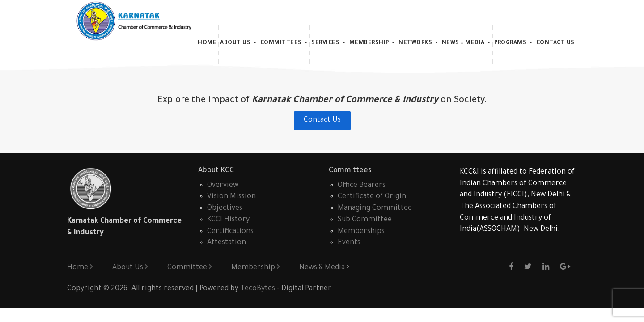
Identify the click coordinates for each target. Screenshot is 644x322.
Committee (189, 268)
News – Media (466, 43)
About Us (238, 43)
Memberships (361, 232)
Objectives (225, 208)
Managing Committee (375, 208)
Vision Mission (231, 197)
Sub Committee (365, 220)
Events (349, 243)
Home (207, 43)
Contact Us (555, 43)
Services (328, 43)
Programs (513, 43)
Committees (284, 43)
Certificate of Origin (372, 197)
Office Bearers (362, 186)
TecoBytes (258, 289)
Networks (418, 43)
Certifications (230, 232)
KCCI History (228, 220)
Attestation (227, 243)
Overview (223, 186)
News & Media (324, 268)
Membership (372, 43)
